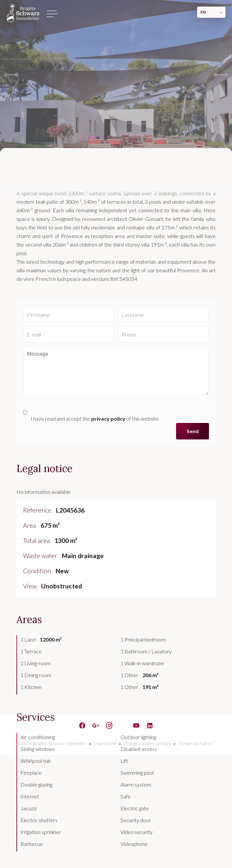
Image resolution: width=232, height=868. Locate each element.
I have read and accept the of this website (95, 419)
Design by (196, 743)
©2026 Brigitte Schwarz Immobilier (52, 743)
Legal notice (105, 743)
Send (193, 431)
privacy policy (108, 419)
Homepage (23, 13)
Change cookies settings (147, 743)
